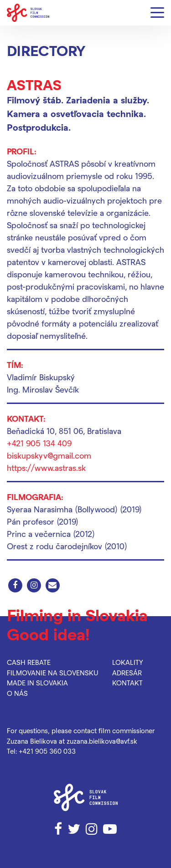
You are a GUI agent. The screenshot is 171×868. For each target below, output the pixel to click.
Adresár (127, 673)
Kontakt (127, 683)
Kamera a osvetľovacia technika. (76, 113)
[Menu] (157, 13)
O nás (17, 693)
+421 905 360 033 (47, 751)
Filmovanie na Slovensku (53, 673)
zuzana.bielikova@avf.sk (102, 741)
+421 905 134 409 (39, 443)
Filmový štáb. (35, 100)
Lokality (128, 662)
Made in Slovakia (37, 683)
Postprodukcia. (39, 127)
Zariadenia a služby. (108, 100)
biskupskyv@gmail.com (49, 455)
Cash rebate (29, 662)
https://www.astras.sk (46, 467)
